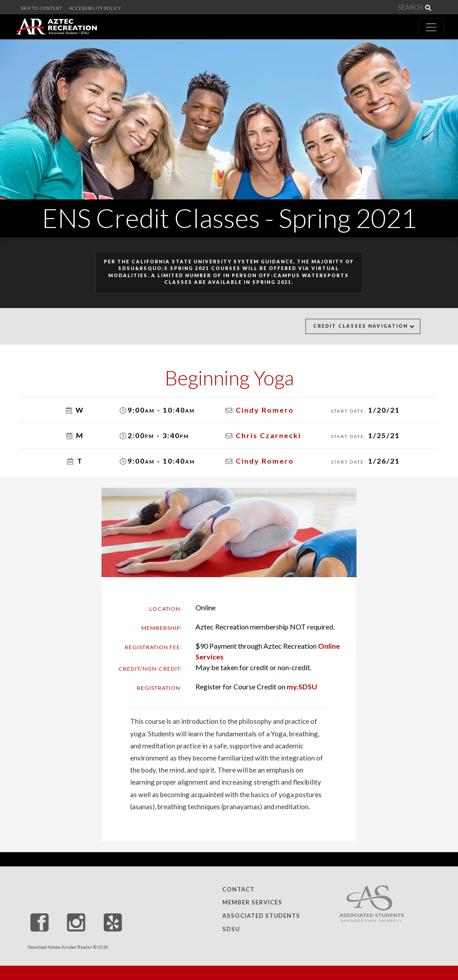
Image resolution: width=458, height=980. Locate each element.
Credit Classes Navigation (364, 326)
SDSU (231, 929)
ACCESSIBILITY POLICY (95, 8)
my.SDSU (302, 686)
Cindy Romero (265, 410)
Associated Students (261, 916)
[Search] (374, 8)
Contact (238, 889)
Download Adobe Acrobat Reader (60, 947)
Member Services (252, 903)
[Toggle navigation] (431, 27)
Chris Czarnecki (268, 435)
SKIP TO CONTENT (42, 8)
